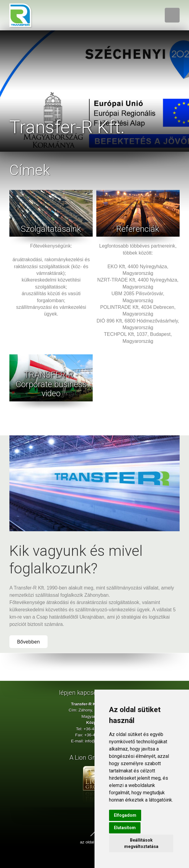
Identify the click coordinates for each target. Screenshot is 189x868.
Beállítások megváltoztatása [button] (141, 843)
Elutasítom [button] (125, 828)
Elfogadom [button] (125, 815)
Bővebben (28, 642)
